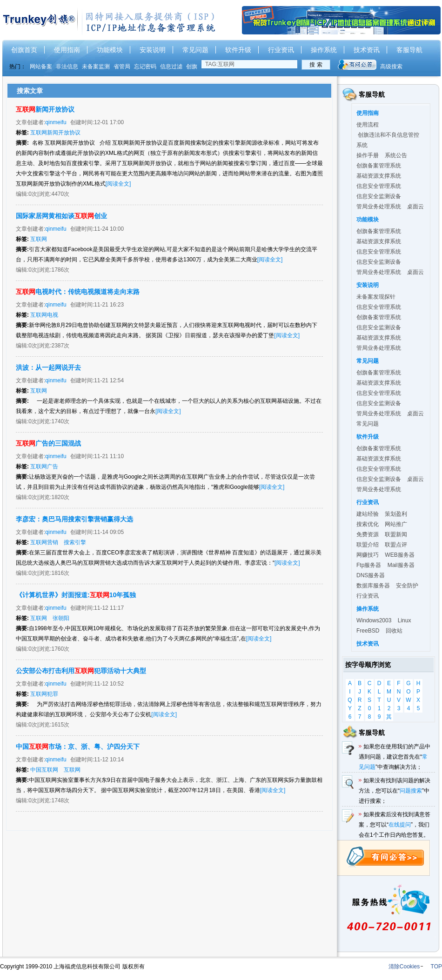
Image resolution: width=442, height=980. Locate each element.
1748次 (60, 800)
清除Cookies (404, 967)
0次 (33, 194)
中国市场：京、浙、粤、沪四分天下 (78, 747)
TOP (436, 967)
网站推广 (396, 524)
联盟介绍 (368, 545)
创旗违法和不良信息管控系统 (388, 140)
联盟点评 (396, 545)
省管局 (122, 67)
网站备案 (41, 67)
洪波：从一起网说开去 (48, 367)
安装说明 (153, 50)
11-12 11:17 (109, 608)
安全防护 (407, 586)
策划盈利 (396, 514)
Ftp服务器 (369, 565)
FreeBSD (368, 631)
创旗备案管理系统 (379, 166)
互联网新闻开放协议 (55, 133)
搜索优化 (368, 524)
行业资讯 (281, 50)
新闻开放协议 (45, 109)
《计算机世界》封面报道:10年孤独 (76, 595)
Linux (405, 620)
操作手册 (368, 155)
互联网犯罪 (44, 694)
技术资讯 (367, 50)
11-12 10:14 (109, 760)
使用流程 (368, 125)
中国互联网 (44, 770)
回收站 (394, 631)
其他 (389, 717)
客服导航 (409, 50)
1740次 (60, 421)
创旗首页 (24, 50)
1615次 (60, 725)
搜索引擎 (75, 542)
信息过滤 (171, 67)
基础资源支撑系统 (379, 176)
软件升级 (238, 50)
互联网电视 (44, 315)
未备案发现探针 (376, 297)
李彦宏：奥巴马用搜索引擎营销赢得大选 (74, 519)
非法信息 (67, 67)
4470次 (60, 194)
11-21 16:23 (109, 305)
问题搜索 (411, 791)
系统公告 (396, 155)
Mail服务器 (401, 565)
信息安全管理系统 (379, 186)
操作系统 (324, 50)
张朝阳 (61, 618)
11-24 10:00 (109, 229)
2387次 (60, 346)
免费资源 (368, 534)
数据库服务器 (373, 586)
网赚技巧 (368, 555)
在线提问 (400, 825)
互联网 (39, 239)
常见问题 (195, 50)
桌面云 (415, 207)
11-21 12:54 (109, 380)
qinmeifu (56, 122)
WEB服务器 (399, 555)
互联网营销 (44, 542)
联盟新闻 (396, 534)
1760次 (60, 649)
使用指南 (67, 50)
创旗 (192, 67)
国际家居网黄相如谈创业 (61, 216)
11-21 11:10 (109, 456)
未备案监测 (96, 67)
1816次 (60, 573)
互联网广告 (44, 467)
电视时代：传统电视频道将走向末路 (78, 292)
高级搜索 (391, 67)
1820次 (60, 497)
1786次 (60, 270)
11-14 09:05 (109, 532)
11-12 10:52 (109, 684)
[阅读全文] (118, 184)
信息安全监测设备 (379, 196)
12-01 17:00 (109, 122)
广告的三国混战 (48, 443)
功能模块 (110, 50)
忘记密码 (145, 67)
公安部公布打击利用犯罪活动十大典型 (81, 671)
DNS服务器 (371, 575)
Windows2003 (374, 620)
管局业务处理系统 (379, 207)
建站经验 (368, 514)
